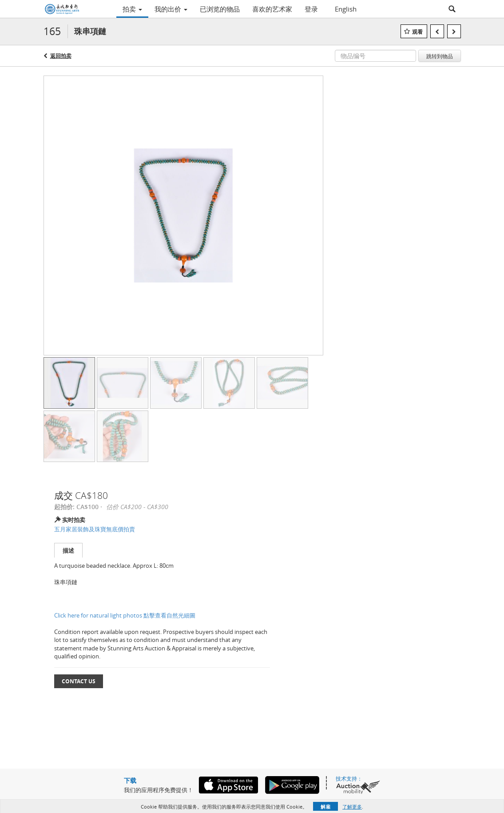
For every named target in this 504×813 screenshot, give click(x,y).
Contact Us (79, 681)
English (346, 9)
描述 (68, 550)
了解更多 (352, 807)
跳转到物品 (440, 56)
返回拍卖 (61, 56)
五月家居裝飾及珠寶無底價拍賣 (95, 529)
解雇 (325, 807)
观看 (417, 32)
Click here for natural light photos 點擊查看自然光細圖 (125, 615)
